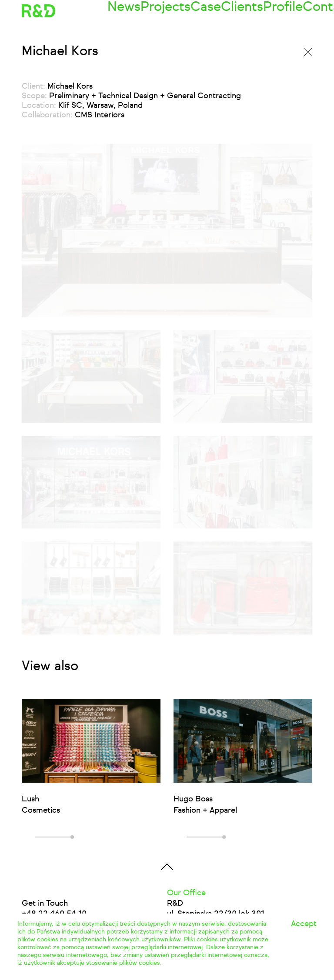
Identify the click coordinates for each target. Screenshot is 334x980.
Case (184, 11)
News (117, 11)
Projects (151, 11)
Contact (284, 11)
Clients (215, 11)
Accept (304, 924)
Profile (249, 11)
